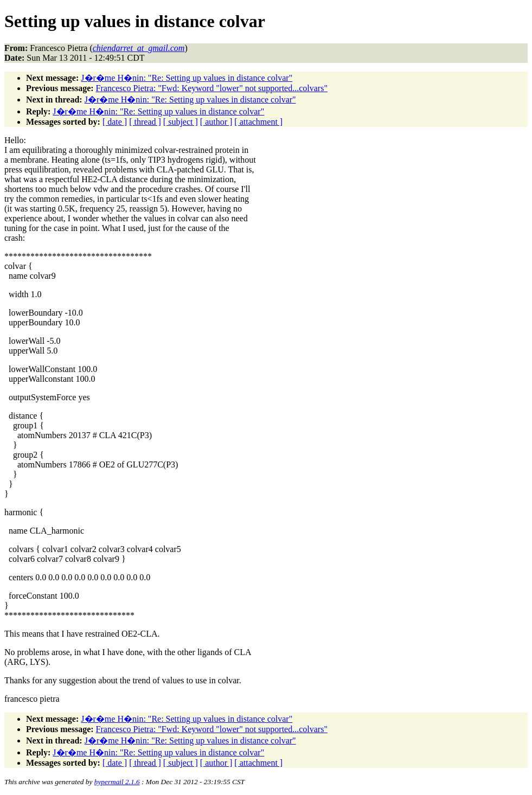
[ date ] (115, 122)
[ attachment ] (258, 122)
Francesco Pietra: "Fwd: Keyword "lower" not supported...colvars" (212, 88)
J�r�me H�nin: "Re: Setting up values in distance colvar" (187, 78)
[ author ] (216, 122)
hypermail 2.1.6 (117, 782)
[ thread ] (145, 122)
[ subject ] (181, 122)
